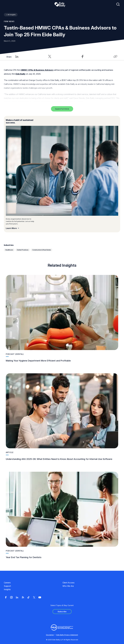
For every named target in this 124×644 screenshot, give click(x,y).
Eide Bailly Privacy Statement (67, 635)
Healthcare (9, 250)
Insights (7, 589)
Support (7, 586)
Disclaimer (50, 635)
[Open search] (118, 4)
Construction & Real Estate (42, 250)
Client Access (68, 583)
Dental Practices (23, 250)
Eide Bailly (21, 74)
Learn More (11, 228)
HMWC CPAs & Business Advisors (37, 70)
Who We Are (68, 586)
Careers (7, 583)
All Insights (12, 15)
